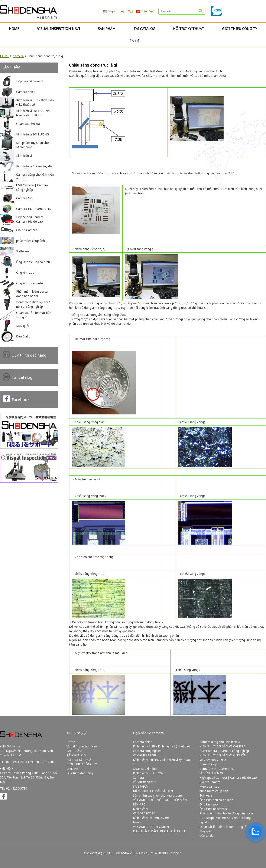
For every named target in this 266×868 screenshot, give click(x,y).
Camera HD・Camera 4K (217, 769)
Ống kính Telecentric (214, 809)
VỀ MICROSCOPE (145, 782)
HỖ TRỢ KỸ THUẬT (189, 29)
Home (14, 29)
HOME (4, 56)
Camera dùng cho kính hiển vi (220, 742)
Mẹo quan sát (209, 786)
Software (206, 795)
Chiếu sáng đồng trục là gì (93, 65)
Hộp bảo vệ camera (148, 733)
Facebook (21, 400)
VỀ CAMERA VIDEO (213, 760)
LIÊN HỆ (133, 41)
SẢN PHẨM (107, 29)
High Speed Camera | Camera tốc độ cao (228, 778)
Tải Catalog (22, 377)
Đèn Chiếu (207, 836)
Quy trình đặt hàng (29, 355)
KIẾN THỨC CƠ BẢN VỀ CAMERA (222, 746)
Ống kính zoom (210, 804)
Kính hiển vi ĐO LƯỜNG (149, 773)
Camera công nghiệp (147, 751)
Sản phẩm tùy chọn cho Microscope (158, 795)
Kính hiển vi (141, 809)
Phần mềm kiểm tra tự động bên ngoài (226, 813)
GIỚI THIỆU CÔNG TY (240, 29)
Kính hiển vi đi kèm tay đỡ (151, 818)
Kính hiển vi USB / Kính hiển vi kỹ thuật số (161, 746)
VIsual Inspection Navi (59, 29)
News (137, 822)
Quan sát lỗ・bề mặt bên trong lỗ (223, 827)
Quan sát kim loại (145, 769)
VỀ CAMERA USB (145, 755)
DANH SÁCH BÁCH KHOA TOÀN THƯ (159, 831)
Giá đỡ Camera (210, 782)
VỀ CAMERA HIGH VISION (151, 827)
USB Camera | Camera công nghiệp (224, 751)
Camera (18, 56)
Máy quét (206, 831)
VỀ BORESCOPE (144, 813)
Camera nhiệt (142, 742)
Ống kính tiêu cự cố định (216, 800)
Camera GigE (208, 764)
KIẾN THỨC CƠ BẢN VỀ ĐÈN (153, 791)
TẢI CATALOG (144, 29)
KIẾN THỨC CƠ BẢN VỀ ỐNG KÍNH (224, 755)
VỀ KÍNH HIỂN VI (211, 773)
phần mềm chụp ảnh (214, 791)
